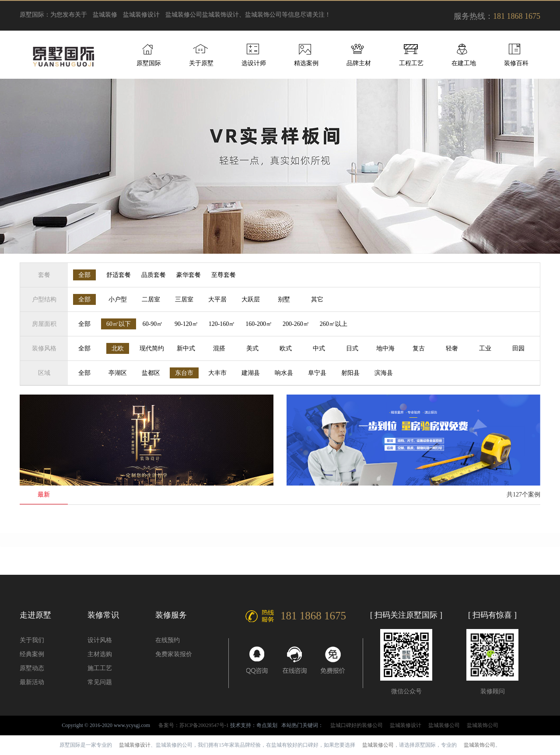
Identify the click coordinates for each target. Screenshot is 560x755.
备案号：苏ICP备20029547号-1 (194, 725)
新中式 (186, 348)
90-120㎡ (186, 324)
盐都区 (151, 373)
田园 (518, 348)
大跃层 (251, 299)
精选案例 (306, 63)
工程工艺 (411, 63)
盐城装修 (105, 15)
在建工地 (464, 63)
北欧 (118, 348)
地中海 (385, 348)
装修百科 (516, 63)
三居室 (184, 299)
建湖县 (251, 373)
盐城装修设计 (141, 15)
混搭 (219, 348)
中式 (319, 348)
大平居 (217, 299)
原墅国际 (149, 63)
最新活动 (32, 682)
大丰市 (217, 373)
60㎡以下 (119, 324)
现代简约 (152, 348)
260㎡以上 (334, 324)
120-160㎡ (222, 324)
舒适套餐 (119, 275)
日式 (352, 348)
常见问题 (100, 682)
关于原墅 (201, 63)
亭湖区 (118, 373)
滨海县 (384, 373)
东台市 (184, 373)
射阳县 (350, 373)
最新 (44, 495)
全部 (84, 275)
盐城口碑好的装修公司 (357, 725)
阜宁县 (317, 373)
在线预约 (168, 640)
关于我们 (32, 640)
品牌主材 (359, 63)
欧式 (286, 348)
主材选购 (100, 654)
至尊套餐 (224, 275)
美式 (252, 348)
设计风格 (100, 640)
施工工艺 (100, 668)
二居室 (151, 299)
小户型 (118, 299)
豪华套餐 (189, 275)
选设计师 (254, 63)
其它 (317, 299)
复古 (419, 348)
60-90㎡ (153, 324)
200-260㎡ (296, 324)
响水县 (284, 373)
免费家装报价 (174, 654)
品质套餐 (154, 275)
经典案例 (32, 654)
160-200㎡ (259, 324)
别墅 (284, 299)
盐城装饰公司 (483, 725)
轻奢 (452, 348)
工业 (485, 348)
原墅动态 (32, 668)
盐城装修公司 (184, 15)
